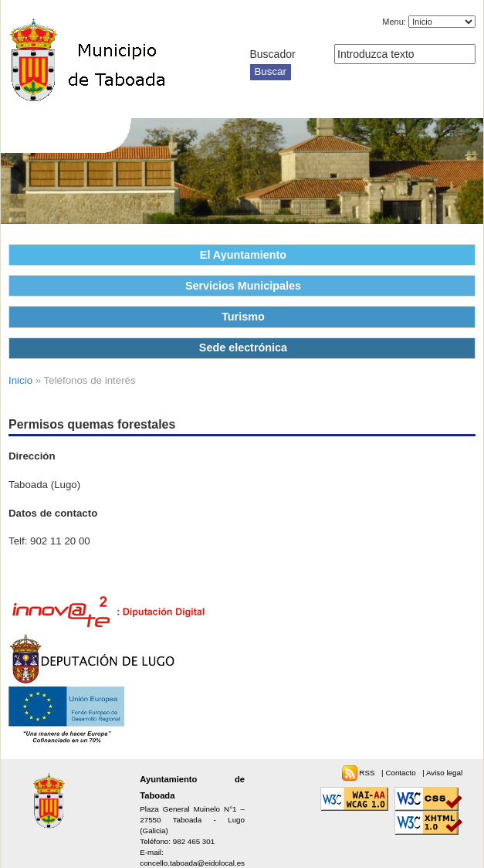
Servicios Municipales (243, 286)
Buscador (273, 54)
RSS (368, 773)
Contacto (401, 773)
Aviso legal (444, 773)
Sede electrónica (243, 348)
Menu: (394, 22)
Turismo (243, 317)
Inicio (20, 380)
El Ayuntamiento (243, 255)
